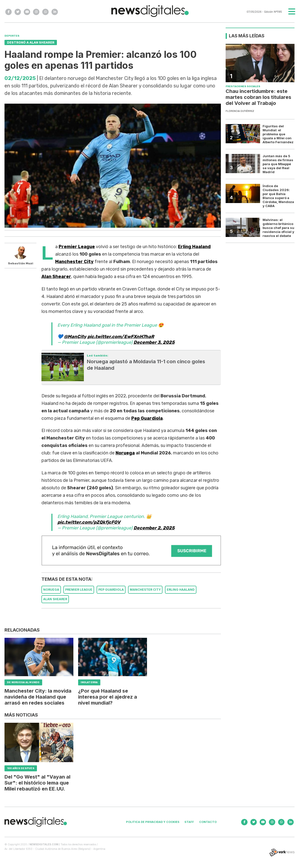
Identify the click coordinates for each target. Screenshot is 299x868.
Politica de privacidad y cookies (153, 822)
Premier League (77, 247)
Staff (189, 822)
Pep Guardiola (147, 418)
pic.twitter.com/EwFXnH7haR (121, 337)
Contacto (208, 822)
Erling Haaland (194, 247)
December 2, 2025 (154, 528)
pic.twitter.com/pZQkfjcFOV (89, 522)
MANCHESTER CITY (145, 590)
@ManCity (75, 337)
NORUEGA (51, 590)
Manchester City (74, 262)
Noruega (125, 453)
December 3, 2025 (154, 342)
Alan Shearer (56, 277)
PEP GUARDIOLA (111, 590)
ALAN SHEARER (55, 599)
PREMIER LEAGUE (79, 590)
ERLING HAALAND (181, 590)
